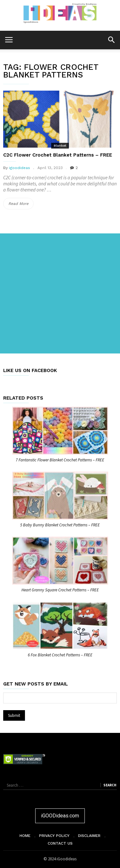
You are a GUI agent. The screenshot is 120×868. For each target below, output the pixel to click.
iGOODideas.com (60, 816)
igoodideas (20, 168)
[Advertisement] (60, 293)
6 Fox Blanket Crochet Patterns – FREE (60, 655)
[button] (111, 40)
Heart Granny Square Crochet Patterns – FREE (60, 590)
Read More (21, 204)
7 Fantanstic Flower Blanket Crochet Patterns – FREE (60, 460)
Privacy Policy (54, 836)
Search (110, 785)
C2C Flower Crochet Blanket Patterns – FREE (58, 155)
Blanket (60, 146)
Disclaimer (89, 836)
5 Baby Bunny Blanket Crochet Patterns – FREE (60, 525)
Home (25, 836)
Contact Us (60, 843)
